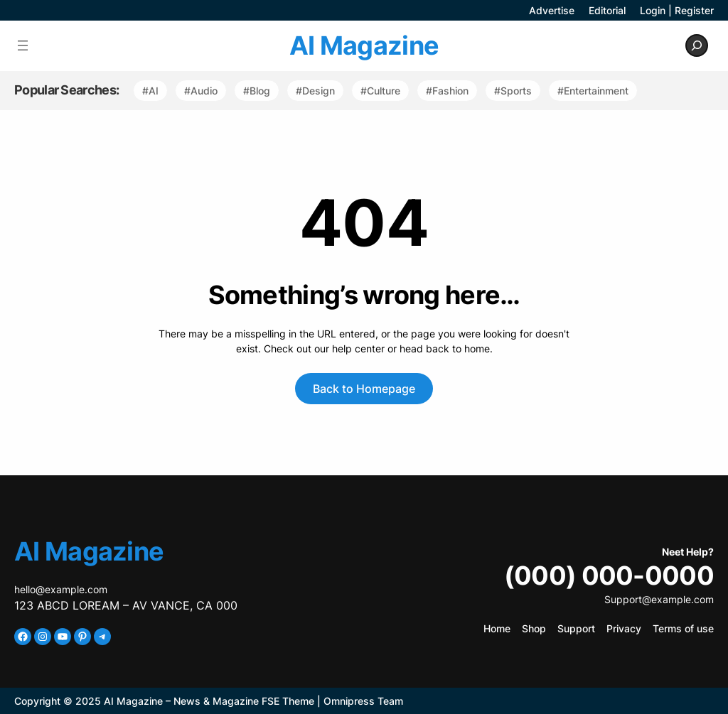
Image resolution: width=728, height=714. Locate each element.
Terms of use (683, 628)
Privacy (624, 628)
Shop (534, 628)
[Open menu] (23, 45)
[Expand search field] (697, 45)
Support (576, 628)
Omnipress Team (363, 701)
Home (497, 628)
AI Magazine (364, 45)
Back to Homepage (364, 389)
